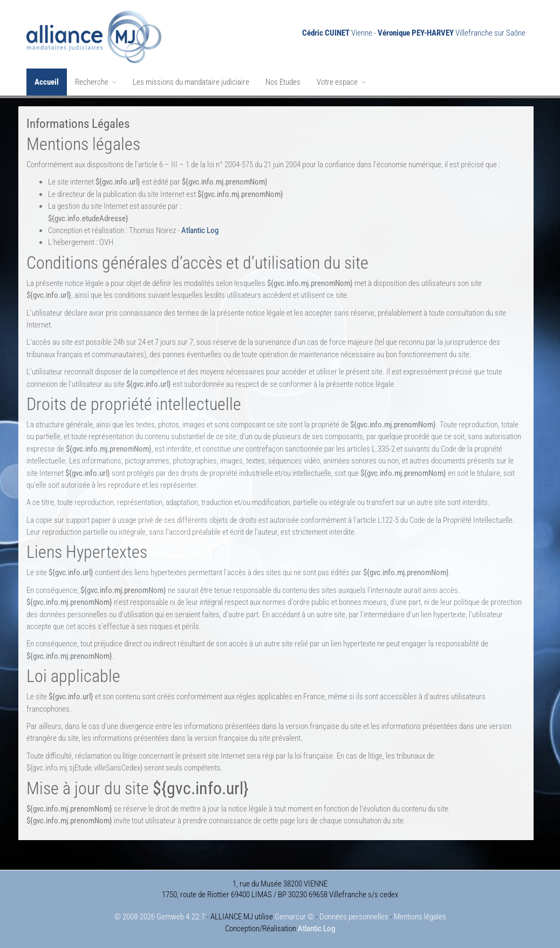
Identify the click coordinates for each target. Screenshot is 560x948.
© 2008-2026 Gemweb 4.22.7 (160, 917)
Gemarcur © (294, 917)
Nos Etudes (283, 82)
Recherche (96, 82)
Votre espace (341, 82)
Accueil (47, 82)
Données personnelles (354, 917)
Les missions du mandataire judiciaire (191, 82)
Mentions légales (420, 917)
